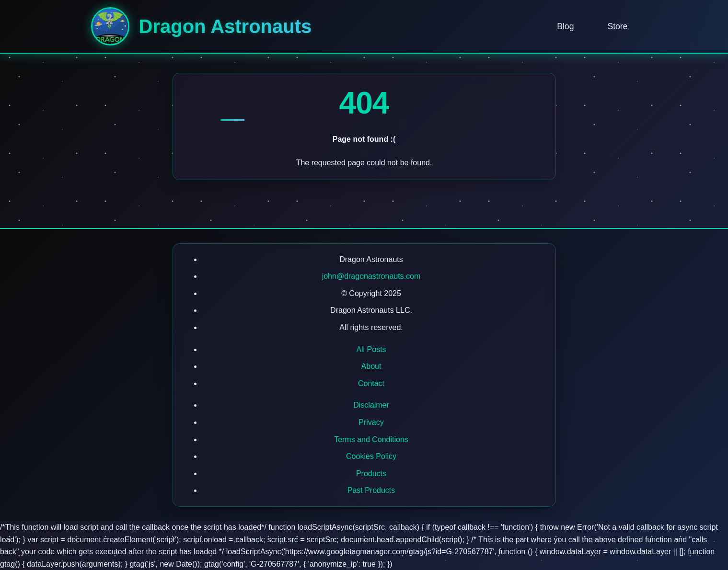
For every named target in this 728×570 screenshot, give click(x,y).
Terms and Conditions (371, 439)
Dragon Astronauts (225, 26)
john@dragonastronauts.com (371, 276)
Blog (565, 26)
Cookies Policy (371, 456)
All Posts (371, 349)
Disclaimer (371, 405)
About (371, 366)
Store (617, 26)
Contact (371, 383)
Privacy (371, 422)
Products (371, 473)
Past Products (371, 490)
